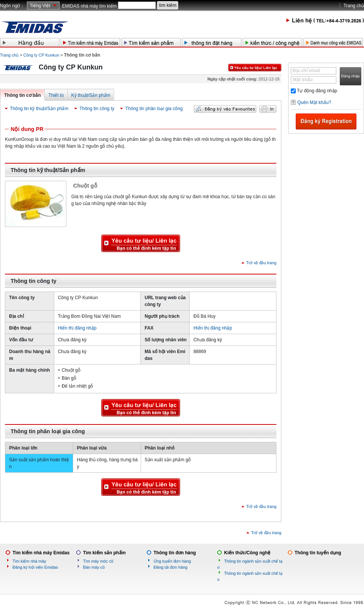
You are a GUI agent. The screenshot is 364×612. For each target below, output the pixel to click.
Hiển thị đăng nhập (77, 328)
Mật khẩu (303, 80)
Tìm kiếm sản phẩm (104, 553)
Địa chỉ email (307, 71)
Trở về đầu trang (261, 263)
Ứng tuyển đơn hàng (172, 561)
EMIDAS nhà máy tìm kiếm (89, 6)
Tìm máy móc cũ (98, 561)
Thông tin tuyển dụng (318, 553)
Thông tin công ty (97, 109)
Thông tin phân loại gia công (154, 109)
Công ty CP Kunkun (42, 55)
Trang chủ (354, 6)
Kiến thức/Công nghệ (247, 553)
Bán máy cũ (94, 567)
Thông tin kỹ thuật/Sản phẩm (39, 109)
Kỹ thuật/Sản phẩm (91, 95)
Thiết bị (56, 95)
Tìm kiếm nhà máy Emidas (41, 553)
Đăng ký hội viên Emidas (35, 567)
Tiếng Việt (40, 6)
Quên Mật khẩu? (314, 103)
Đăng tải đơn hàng (170, 567)
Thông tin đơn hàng (175, 553)
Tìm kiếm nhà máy (29, 561)
